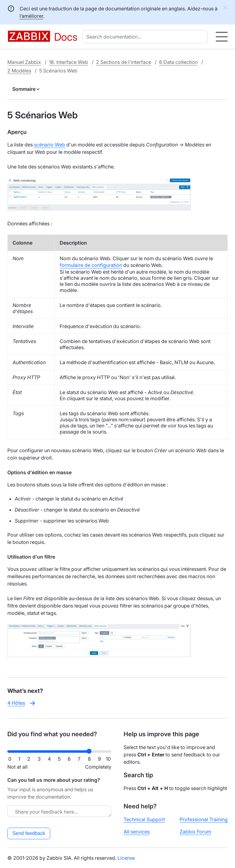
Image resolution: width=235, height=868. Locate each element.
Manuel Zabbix (24, 62)
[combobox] (146, 37)
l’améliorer (31, 16)
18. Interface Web (69, 62)
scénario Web (50, 145)
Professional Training (204, 819)
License (126, 858)
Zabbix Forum (195, 832)
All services (137, 832)
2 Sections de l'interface (124, 62)
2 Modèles (19, 71)
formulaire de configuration (91, 265)
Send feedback (29, 833)
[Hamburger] (222, 37)
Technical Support (144, 819)
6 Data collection (178, 62)
